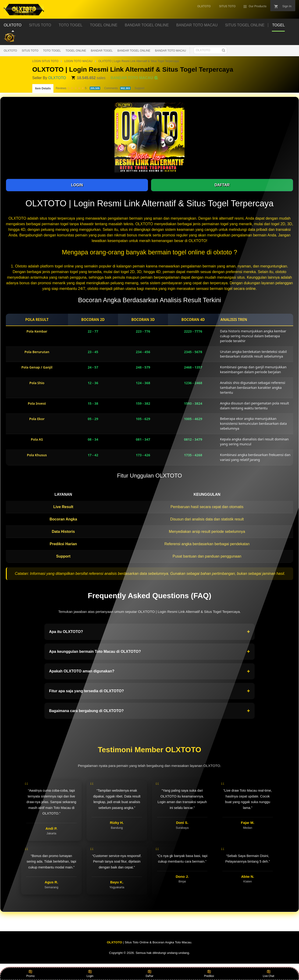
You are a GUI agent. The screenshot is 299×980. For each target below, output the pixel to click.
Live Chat (269, 973)
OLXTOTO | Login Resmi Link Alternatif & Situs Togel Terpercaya (139, 61)
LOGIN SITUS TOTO (45, 61)
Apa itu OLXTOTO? (149, 632)
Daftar (149, 973)
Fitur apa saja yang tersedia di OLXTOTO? (149, 691)
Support (139, 88)
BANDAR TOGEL (102, 51)
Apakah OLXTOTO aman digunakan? (149, 671)
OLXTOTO (10, 51)
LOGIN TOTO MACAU (78, 61)
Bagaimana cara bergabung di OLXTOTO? (149, 711)
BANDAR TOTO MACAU (171, 51)
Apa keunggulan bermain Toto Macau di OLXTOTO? (149, 652)
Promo (31, 973)
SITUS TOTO (30, 51)
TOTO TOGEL (52, 51)
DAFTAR (222, 185)
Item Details (43, 88)
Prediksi (209, 973)
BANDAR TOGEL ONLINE (134, 51)
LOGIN (77, 185)
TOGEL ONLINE (76, 51)
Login (90, 973)
